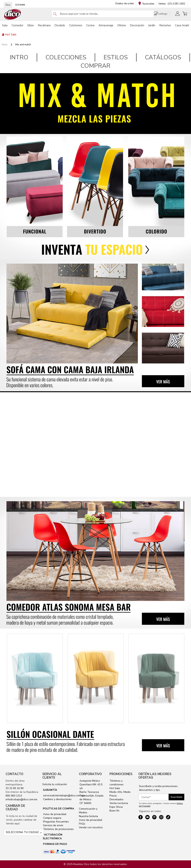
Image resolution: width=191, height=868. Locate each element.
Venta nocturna (119, 803)
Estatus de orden (125, 4)
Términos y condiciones (116, 783)
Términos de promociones (58, 829)
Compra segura (52, 818)
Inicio (5, 45)
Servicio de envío (53, 825)
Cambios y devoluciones (57, 799)
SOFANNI (20, 5)
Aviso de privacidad (54, 814)
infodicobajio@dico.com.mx (21, 799)
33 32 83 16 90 (15, 788)
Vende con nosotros (91, 827)
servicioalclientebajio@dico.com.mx (64, 796)
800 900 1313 (14, 796)
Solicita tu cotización (55, 784)
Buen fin (114, 811)
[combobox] (103, 14)
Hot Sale (115, 788)
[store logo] (13, 14)
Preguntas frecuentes (56, 822)
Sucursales (148, 4)
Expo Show (116, 807)
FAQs (82, 824)
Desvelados (116, 799)
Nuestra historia (88, 816)
